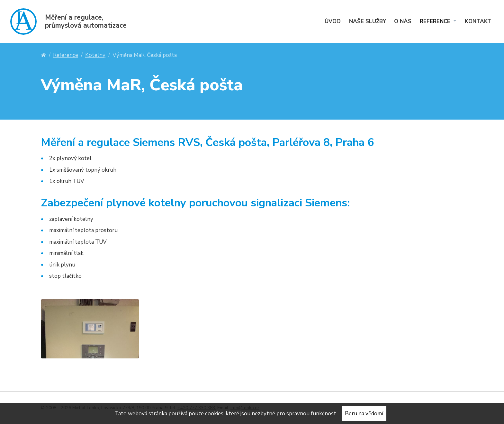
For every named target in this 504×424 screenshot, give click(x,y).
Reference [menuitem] (436, 21)
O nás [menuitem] (403, 21)
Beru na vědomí (364, 414)
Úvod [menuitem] (333, 21)
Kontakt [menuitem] (478, 21)
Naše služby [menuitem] (368, 21)
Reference (66, 55)
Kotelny (95, 55)
